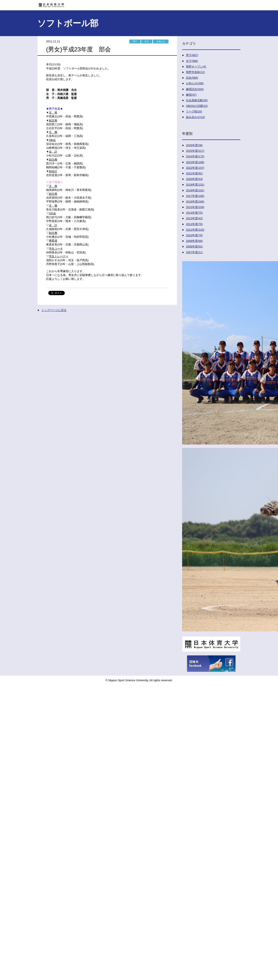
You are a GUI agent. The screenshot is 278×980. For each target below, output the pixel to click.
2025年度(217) (195, 151)
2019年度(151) (195, 185)
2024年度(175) (195, 156)
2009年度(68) (194, 241)
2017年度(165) (195, 196)
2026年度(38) (194, 145)
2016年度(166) (195, 202)
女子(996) (192, 61)
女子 (147, 41)
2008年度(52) (194, 246)
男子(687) (192, 55)
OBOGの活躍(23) (197, 106)
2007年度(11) (194, 252)
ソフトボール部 (68, 23)
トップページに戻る (54, 310)
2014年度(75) (194, 213)
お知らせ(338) (195, 83)
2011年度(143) (195, 230)
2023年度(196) (195, 162)
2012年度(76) (194, 224)
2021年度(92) (194, 173)
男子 (135, 41)
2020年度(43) (194, 179)
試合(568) (192, 78)
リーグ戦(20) (194, 111)
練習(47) (191, 95)
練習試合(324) (195, 89)
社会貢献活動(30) (197, 100)
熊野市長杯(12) (195, 72)
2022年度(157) (195, 168)
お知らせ (161, 41)
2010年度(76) (194, 235)
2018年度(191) (195, 190)
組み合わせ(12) (195, 117)
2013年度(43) (194, 218)
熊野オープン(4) (196, 67)
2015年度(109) (195, 207)
